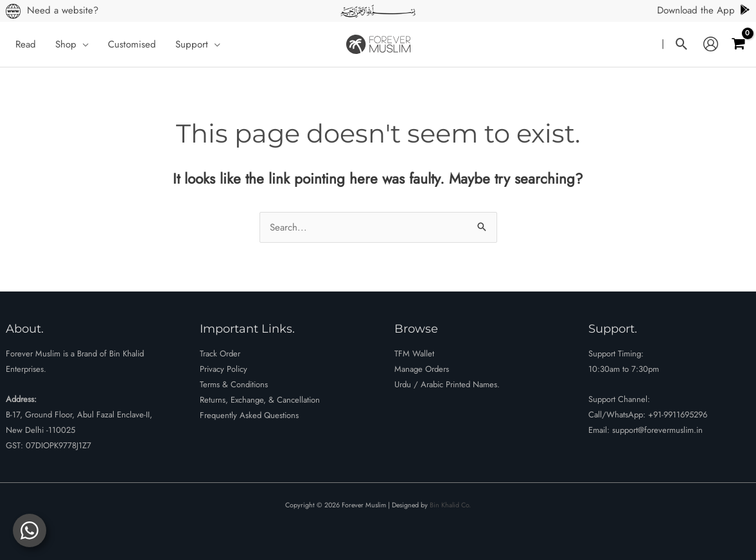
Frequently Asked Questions (249, 415)
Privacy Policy (224, 369)
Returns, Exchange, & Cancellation (260, 400)
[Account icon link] (711, 44)
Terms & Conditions (234, 384)
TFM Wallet (414, 354)
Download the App (704, 10)
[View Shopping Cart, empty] (738, 44)
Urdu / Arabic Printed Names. (447, 384)
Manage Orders (422, 369)
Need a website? (63, 10)
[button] (83, 44)
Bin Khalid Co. (450, 505)
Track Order (220, 354)
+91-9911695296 (678, 415)
